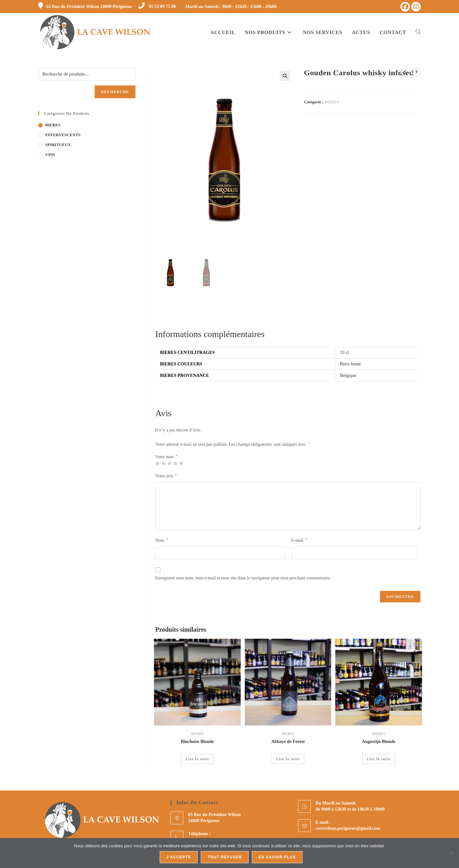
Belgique (348, 376)
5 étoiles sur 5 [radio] (181, 464)
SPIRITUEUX (58, 145)
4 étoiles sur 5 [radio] (175, 464)
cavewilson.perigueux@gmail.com (348, 829)
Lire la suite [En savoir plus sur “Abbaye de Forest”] (288, 760)
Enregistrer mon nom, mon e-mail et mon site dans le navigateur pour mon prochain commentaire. (243, 579)
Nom (162, 541)
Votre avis (166, 476)
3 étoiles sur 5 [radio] (169, 464)
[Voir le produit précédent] (405, 72)
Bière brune (351, 365)
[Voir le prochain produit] (416, 72)
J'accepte (179, 857)
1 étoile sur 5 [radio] (157, 464)
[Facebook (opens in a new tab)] (405, 7)
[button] (285, 76)
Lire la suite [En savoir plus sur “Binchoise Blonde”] (197, 760)
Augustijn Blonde (379, 742)
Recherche (115, 92)
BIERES (332, 102)
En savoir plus (277, 857)
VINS (50, 154)
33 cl (345, 353)
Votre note (166, 458)
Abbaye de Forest (288, 742)
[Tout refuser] (451, 853)
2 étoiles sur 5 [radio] (164, 464)
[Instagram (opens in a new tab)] (416, 7)
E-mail (299, 541)
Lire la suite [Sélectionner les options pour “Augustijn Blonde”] (379, 760)
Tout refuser (225, 857)
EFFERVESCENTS (63, 135)
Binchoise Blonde (197, 742)
